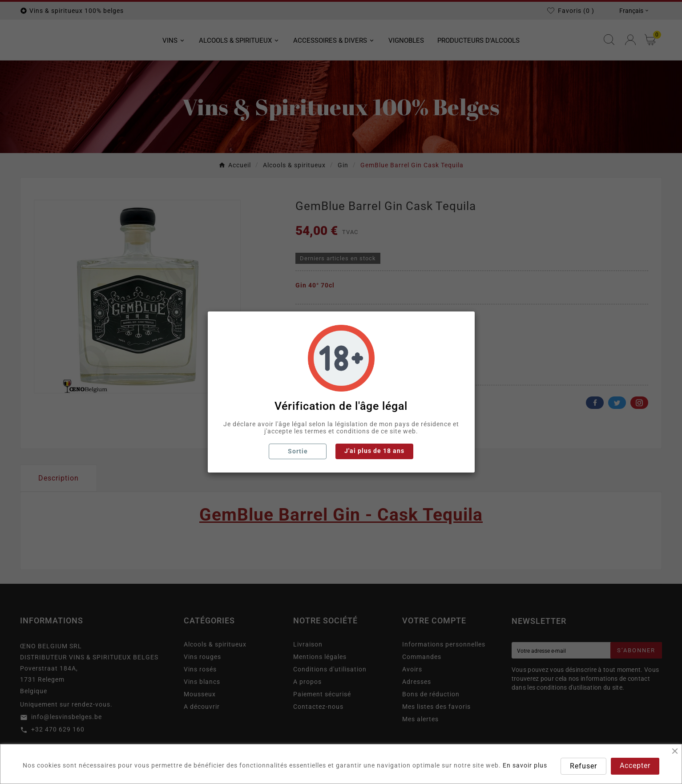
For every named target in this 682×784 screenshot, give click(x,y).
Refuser (583, 766)
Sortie (298, 451)
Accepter (635, 766)
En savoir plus (525, 765)
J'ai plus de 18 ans (374, 451)
